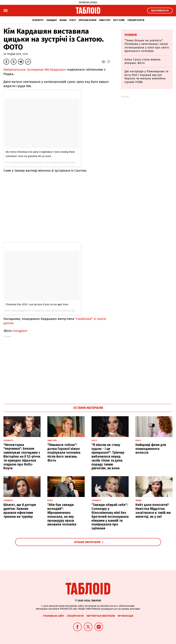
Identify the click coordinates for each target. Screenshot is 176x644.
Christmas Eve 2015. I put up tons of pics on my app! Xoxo (37, 304)
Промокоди (125, 616)
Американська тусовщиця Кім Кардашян (35, 69)
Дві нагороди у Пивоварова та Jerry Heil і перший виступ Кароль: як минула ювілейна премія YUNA (146, 77)
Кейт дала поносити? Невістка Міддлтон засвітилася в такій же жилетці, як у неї (153, 511)
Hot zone (119, 20)
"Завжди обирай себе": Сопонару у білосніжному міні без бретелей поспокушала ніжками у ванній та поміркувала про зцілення (110, 517)
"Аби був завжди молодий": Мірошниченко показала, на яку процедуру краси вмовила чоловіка (62, 515)
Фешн (63, 20)
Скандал (51, 20)
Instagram (20, 331)
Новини (131, 35)
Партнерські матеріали (101, 616)
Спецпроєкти (136, 20)
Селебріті (38, 20)
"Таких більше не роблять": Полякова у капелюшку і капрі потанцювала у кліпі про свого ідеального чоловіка (147, 46)
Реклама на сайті (54, 616)
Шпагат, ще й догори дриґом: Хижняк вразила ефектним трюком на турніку (20, 511)
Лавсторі (105, 20)
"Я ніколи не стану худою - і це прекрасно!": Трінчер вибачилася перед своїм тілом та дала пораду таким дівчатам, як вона (108, 457)
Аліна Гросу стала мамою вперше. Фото (143, 61)
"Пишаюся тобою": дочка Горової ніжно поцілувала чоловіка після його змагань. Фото (64, 453)
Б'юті (73, 20)
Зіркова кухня (87, 20)
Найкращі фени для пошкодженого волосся (151, 449)
